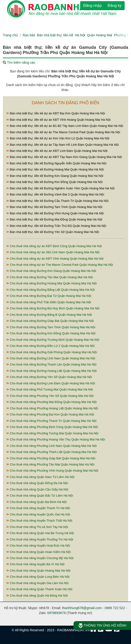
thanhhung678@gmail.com (82, 608)
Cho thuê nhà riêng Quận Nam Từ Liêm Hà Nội (40, 477)
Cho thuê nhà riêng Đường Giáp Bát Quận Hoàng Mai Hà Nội (50, 321)
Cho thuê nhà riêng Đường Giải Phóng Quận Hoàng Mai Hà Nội (52, 352)
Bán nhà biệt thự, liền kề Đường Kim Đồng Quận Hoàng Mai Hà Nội (55, 182)
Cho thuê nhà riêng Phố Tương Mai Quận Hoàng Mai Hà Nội (50, 389)
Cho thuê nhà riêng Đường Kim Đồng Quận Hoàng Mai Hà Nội (51, 333)
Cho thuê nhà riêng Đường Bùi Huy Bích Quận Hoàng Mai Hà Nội (53, 308)
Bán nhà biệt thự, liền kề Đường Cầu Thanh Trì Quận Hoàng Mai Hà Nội (57, 201)
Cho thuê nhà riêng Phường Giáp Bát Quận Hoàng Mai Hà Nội (51, 458)
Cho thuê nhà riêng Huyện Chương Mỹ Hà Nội (40, 558)
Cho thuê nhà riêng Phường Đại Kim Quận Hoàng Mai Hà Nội (50, 414)
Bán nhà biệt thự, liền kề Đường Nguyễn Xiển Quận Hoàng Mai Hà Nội (56, 163)
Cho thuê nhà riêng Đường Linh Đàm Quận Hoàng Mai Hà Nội (51, 383)
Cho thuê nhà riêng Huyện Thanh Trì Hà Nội (38, 508)
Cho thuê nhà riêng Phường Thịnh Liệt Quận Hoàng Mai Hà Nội (52, 452)
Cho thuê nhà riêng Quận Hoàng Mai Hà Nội (38, 571)
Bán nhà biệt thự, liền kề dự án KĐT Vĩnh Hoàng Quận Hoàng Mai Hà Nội (59, 120)
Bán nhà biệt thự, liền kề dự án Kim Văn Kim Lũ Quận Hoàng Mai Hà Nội (58, 138)
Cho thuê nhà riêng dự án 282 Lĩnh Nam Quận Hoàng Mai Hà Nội (53, 252)
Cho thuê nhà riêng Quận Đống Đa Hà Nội (37, 483)
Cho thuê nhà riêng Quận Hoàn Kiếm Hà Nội (39, 552)
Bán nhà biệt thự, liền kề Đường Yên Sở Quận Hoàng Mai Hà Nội (53, 232)
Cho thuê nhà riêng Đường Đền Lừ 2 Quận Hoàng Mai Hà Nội (50, 346)
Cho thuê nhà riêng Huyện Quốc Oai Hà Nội (38, 514)
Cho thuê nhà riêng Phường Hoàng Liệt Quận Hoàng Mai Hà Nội (52, 408)
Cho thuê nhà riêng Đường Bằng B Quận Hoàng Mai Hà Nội (49, 315)
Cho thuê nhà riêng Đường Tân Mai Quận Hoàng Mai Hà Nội (50, 277)
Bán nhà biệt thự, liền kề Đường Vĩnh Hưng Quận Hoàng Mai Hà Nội (55, 213)
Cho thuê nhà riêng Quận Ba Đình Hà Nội (37, 502)
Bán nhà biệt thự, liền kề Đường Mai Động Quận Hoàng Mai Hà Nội (54, 219)
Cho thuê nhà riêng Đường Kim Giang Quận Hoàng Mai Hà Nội (51, 271)
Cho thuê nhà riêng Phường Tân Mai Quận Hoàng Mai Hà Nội (50, 464)
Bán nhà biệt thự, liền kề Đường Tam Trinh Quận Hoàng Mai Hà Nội (54, 207)
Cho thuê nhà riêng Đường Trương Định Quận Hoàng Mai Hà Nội (53, 340)
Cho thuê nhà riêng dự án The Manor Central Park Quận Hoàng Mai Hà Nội (60, 265)
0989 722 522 (115, 608)
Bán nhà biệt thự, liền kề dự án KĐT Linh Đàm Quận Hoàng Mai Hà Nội (57, 151)
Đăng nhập (92, 6)
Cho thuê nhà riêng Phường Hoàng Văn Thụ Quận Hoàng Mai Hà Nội (56, 439)
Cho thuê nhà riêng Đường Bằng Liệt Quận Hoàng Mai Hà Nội (51, 290)
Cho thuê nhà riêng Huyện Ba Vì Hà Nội (35, 564)
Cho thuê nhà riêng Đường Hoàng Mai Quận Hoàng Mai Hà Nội (52, 283)
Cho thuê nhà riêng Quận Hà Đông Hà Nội (37, 596)
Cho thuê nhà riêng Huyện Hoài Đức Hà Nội (38, 546)
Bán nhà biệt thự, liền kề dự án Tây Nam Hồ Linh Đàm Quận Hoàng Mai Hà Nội (63, 145)
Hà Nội (80, 35)
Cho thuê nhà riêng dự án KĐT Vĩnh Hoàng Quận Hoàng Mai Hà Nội (55, 259)
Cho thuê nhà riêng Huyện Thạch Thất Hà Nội (39, 521)
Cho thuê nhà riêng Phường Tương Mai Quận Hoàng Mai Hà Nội (52, 433)
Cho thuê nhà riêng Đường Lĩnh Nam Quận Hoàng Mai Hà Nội (51, 358)
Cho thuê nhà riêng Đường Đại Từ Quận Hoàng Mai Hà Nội (49, 296)
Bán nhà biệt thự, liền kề (55, 35)
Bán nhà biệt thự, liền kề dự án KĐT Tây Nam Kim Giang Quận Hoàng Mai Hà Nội (64, 157)
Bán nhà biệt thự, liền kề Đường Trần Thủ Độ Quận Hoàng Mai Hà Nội (56, 226)
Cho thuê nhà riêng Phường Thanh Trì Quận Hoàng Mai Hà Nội (51, 421)
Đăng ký (115, 6)
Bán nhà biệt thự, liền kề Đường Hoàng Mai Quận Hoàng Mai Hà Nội (55, 169)
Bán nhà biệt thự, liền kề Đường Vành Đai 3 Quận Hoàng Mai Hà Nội (55, 194)
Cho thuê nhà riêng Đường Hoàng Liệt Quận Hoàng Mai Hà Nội (52, 371)
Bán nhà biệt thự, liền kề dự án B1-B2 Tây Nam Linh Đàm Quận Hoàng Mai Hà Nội (65, 126)
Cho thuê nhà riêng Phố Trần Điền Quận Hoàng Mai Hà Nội (49, 302)
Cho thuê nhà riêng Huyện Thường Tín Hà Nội (40, 539)
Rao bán (29, 35)
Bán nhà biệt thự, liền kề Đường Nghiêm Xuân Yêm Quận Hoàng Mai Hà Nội (61, 188)
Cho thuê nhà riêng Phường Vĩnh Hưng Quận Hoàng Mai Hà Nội (52, 471)
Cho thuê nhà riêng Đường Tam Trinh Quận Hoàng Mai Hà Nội (51, 327)
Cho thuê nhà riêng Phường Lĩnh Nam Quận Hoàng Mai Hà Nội (52, 446)
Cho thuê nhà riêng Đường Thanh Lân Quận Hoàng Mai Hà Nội (51, 364)
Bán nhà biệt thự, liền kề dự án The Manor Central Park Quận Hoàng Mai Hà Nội (63, 132)
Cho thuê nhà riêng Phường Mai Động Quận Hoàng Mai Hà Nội (52, 402)
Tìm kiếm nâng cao (19, 62)
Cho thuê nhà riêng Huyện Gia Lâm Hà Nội (37, 583)
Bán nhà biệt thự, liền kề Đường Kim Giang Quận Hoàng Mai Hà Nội (55, 176)
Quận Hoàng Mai (100, 35)
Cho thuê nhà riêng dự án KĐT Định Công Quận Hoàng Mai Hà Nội (54, 246)
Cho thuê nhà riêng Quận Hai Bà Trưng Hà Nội (40, 533)
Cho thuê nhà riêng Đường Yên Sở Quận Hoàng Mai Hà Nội (49, 377)
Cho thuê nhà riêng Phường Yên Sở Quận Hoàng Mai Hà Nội (50, 396)
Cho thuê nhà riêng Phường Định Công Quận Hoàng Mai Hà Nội (52, 427)
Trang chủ (10, 35)
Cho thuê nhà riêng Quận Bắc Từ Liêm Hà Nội (40, 496)
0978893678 (57, 613)
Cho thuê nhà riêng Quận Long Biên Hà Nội (38, 577)
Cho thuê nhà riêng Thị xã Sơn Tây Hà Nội (37, 527)
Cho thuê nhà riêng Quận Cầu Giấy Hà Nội (37, 489)
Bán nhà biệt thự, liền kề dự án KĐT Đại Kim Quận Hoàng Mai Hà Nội (56, 113)
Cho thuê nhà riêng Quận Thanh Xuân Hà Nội (39, 589)
